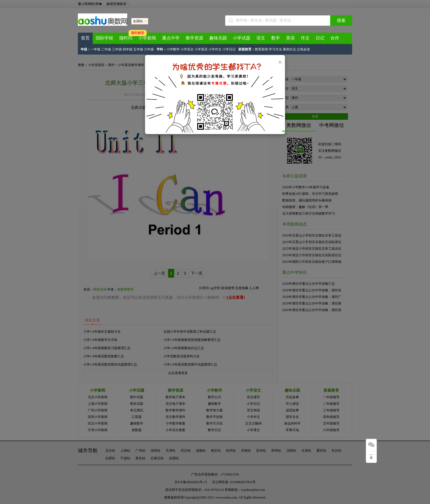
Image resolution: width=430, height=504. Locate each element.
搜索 (341, 20)
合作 (335, 38)
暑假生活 (289, 49)
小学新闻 (147, 38)
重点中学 (171, 38)
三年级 (117, 49)
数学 (276, 38)
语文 (261, 38)
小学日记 (229, 49)
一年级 (95, 49)
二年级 (106, 49)
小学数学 (173, 49)
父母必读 (303, 49)
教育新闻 (261, 49)
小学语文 (187, 49)
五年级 (138, 49)
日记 (320, 38)
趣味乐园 (218, 38)
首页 (85, 38)
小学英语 (201, 49)
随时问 (126, 38)
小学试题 (242, 38)
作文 (305, 38)
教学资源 (194, 38)
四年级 (128, 49)
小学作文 (215, 49)
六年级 (149, 49)
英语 (290, 38)
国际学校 (104, 38)
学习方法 (275, 49)
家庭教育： (247, 49)
